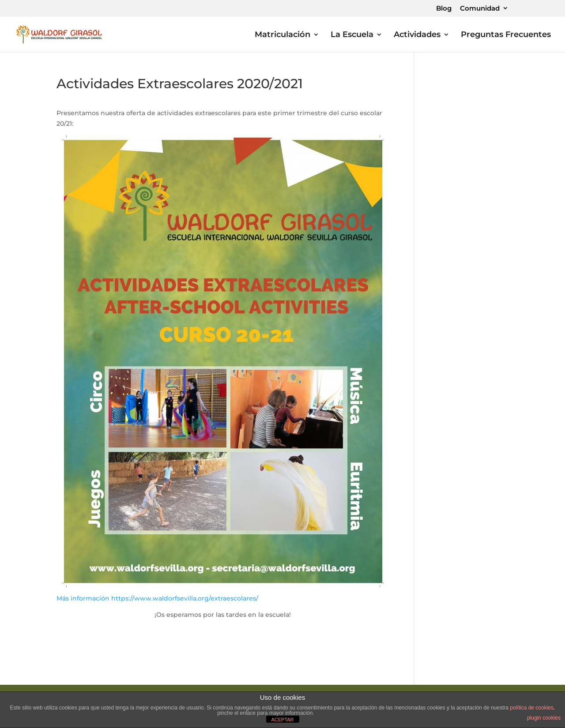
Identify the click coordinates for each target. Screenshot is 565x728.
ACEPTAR (282, 720)
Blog (444, 9)
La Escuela (352, 35)
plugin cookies (544, 718)
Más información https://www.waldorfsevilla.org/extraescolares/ (157, 598)
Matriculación (282, 35)
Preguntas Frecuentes (506, 35)
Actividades (417, 35)
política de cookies (532, 708)
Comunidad (480, 9)
